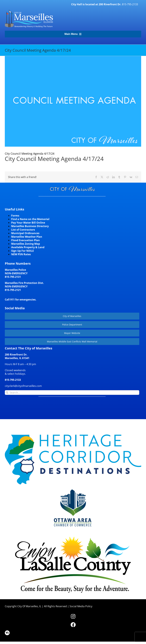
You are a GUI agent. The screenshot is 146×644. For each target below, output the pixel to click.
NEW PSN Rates (21, 254)
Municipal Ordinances (25, 233)
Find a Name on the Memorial (30, 219)
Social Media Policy (81, 606)
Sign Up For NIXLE (23, 251)
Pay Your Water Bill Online (28, 223)
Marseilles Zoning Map (26, 244)
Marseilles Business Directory (30, 226)
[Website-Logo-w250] (73, 489)
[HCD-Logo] (73, 436)
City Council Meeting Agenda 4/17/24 (54, 159)
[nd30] (7, 632)
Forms (15, 216)
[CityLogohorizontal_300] (29, 10)
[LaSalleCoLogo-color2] (73, 537)
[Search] (7, 393)
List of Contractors (23, 230)
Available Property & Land (28, 247)
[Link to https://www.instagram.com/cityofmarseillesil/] (73, 616)
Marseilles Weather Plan (27, 237)
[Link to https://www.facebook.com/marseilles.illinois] (73, 625)
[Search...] (72, 393)
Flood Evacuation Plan (25, 240)
